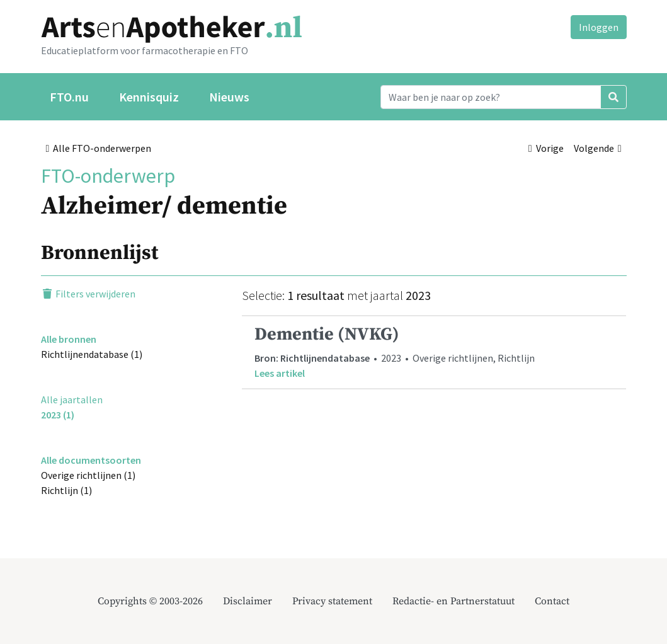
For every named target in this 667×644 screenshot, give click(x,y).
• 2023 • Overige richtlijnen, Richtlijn (434, 352)
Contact (552, 601)
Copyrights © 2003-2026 (150, 601)
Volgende (598, 148)
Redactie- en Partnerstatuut (453, 601)
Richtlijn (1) (66, 490)
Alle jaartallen (72, 400)
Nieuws (229, 97)
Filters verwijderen (88, 294)
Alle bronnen (69, 339)
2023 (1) (58, 415)
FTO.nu (69, 97)
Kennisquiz (149, 97)
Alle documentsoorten (91, 460)
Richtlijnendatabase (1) (92, 354)
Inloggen (599, 27)
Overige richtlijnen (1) (88, 475)
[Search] (491, 97)
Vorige (546, 148)
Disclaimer (248, 601)
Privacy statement (332, 601)
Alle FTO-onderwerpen (99, 148)
